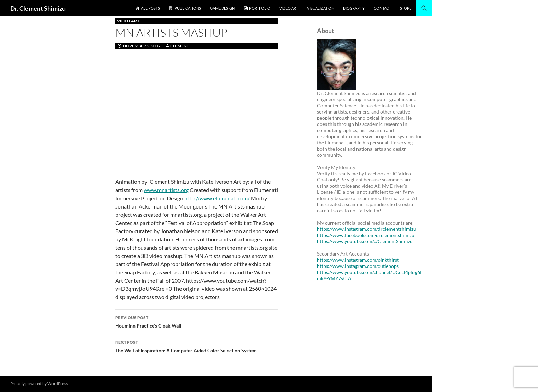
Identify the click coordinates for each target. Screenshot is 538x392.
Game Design (222, 8)
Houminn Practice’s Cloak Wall (197, 321)
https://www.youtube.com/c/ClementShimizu (365, 241)
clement (180, 46)
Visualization (321, 8)
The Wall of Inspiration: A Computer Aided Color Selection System (197, 346)
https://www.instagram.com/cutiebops (358, 266)
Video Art (289, 8)
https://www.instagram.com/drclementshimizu (367, 229)
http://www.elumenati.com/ (217, 198)
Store (406, 8)
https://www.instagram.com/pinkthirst (358, 260)
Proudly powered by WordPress (39, 384)
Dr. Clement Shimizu (38, 8)
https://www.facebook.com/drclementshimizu (366, 235)
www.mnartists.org (166, 190)
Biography (354, 8)
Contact (382, 8)
